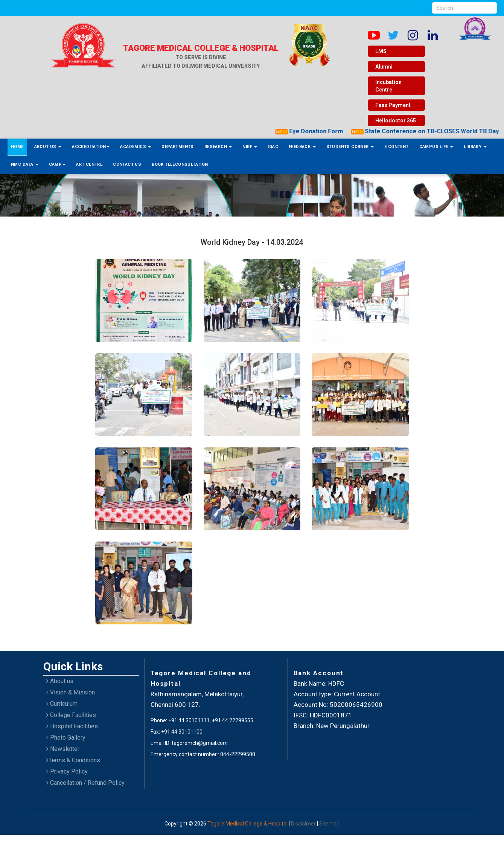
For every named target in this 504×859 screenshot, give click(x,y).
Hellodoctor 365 (396, 121)
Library (475, 147)
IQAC (273, 147)
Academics (136, 147)
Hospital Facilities (72, 726)
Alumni (384, 67)
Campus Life (436, 147)
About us (60, 681)
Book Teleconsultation (180, 164)
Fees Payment (393, 105)
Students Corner (350, 147)
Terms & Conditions (73, 760)
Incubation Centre (388, 86)
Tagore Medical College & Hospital (248, 824)
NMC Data (25, 164)
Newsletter (63, 749)
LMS (381, 51)
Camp (57, 164)
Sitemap (329, 824)
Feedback (302, 147)
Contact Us (127, 164)
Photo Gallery (66, 738)
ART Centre (89, 164)
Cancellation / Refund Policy (85, 783)
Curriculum (62, 704)
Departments (177, 147)
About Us (48, 147)
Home (17, 147)
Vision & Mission (71, 692)
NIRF (250, 147)
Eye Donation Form (399, 131)
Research (218, 147)
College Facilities (71, 715)
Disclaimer (304, 824)
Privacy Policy (67, 771)
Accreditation (91, 147)
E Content (397, 147)
